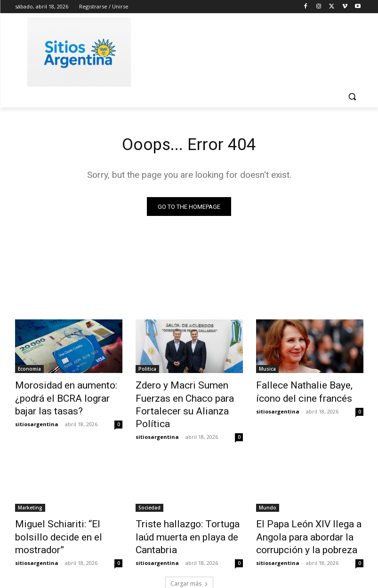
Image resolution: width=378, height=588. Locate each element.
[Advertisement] (253, 50)
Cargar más (189, 558)
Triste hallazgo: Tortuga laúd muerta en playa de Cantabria (187, 510)
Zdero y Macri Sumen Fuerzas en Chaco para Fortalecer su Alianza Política (188, 397)
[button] (352, 97)
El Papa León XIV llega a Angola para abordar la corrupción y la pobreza (298, 516)
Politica (147, 371)
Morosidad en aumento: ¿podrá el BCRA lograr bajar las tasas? (64, 397)
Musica (267, 371)
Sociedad (149, 490)
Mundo (268, 490)
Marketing (30, 490)
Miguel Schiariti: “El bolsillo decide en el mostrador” (62, 510)
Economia (29, 371)
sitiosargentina (37, 419)
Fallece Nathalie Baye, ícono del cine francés (305, 392)
